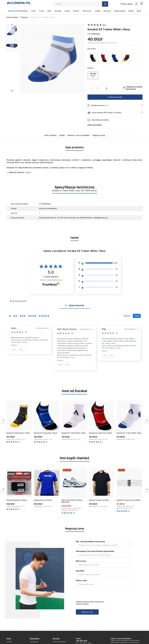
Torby (42, 11)
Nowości (107, 11)
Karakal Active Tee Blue (43, 500)
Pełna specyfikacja (95, 125)
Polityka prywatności (82, 604)
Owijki (67, 11)
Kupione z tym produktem (79, 135)
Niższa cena (81, 561)
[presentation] (93, 594)
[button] (11, 301)
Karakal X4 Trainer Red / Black (100, 433)
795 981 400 (82, 641)
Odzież (76, 11)
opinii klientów (51, 277)
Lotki (33, 11)
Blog (139, 11)
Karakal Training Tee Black (99, 500)
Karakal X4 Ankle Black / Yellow (18, 433)
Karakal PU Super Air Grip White (128, 500)
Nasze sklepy (127, 4)
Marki (131, 11)
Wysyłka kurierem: (115, 105)
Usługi (97, 11)
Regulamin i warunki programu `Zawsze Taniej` (90, 601)
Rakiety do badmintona (18, 11)
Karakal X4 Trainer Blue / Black (46, 433)
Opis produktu (50, 135)
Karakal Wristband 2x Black (17, 500)
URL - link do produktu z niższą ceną (90, 541)
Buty (49, 11)
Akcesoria (87, 11)
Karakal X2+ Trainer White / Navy (129, 433)
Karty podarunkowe (59, 642)
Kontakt (9, 642)
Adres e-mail (81, 580)
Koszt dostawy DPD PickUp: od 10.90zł (115, 113)
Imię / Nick (80, 571)
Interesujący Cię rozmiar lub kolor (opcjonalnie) (95, 551)
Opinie (62, 135)
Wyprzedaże (120, 11)
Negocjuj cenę (99, 135)
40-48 (93, 75)
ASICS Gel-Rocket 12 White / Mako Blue (72, 501)
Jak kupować (34, 642)
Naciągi (58, 11)
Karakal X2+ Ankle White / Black (74, 433)
